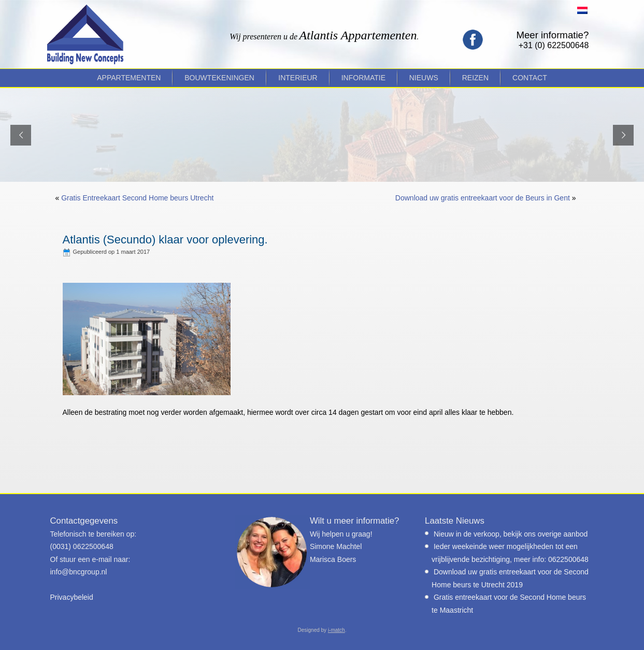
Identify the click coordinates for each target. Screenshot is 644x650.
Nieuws (424, 78)
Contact (530, 78)
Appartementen (129, 78)
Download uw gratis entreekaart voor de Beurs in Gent (483, 198)
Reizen (475, 78)
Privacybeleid (72, 597)
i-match (337, 630)
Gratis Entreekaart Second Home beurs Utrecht (137, 198)
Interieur (298, 78)
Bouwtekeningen (219, 78)
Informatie (363, 78)
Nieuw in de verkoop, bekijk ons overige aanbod (511, 534)
